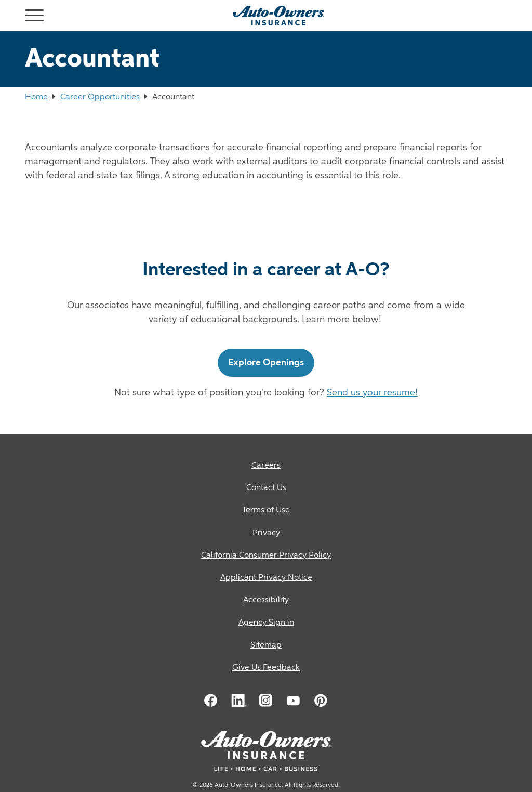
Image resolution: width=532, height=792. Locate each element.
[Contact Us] (266, 488)
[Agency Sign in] (266, 623)
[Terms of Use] (266, 511)
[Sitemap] (266, 646)
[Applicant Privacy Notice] (266, 578)
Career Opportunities (100, 97)
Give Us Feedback (266, 668)
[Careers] (266, 466)
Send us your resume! (372, 393)
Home (36, 97)
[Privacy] (266, 533)
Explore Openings (266, 363)
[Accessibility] (266, 600)
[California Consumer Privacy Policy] (266, 556)
